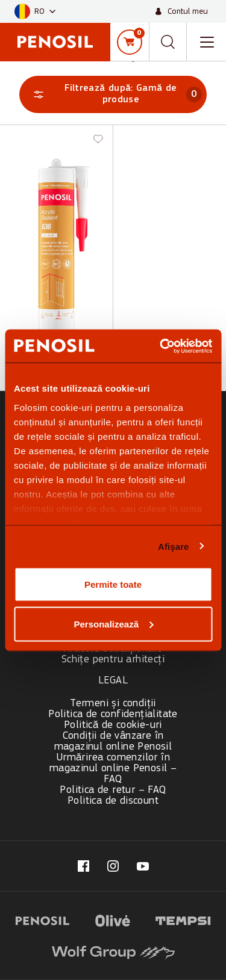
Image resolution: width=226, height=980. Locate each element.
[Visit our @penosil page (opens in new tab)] (113, 866)
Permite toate (113, 584)
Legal (113, 681)
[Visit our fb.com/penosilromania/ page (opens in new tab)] (83, 866)
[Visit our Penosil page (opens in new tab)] (143, 866)
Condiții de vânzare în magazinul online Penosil (113, 741)
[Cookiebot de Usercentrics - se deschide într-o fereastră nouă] (161, 346)
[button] (35, 12)
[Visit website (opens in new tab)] (42, 919)
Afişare (174, 546)
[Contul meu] (182, 11)
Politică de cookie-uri (113, 725)
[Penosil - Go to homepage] (55, 42)
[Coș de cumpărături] (130, 42)
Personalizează (113, 624)
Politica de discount (113, 801)
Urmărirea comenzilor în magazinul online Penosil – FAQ (113, 769)
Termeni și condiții (113, 704)
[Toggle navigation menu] (207, 42)
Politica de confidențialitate (113, 714)
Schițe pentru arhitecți (113, 660)
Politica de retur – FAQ (113, 790)
